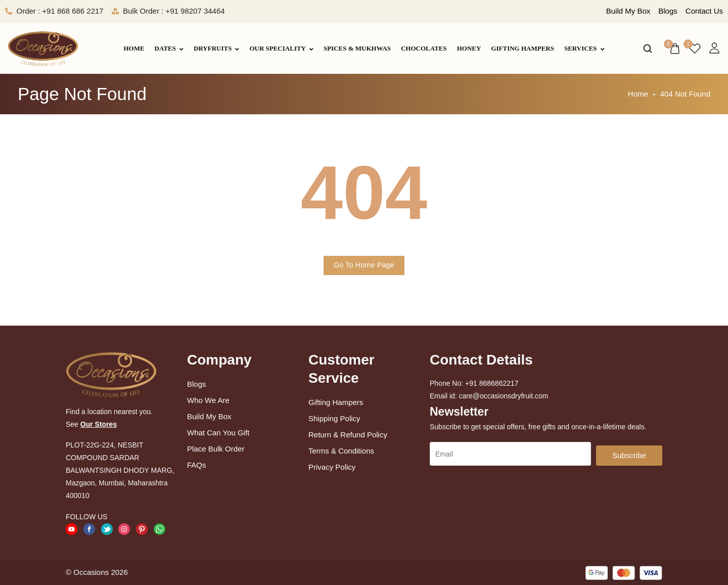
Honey (469, 48)
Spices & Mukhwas (357, 48)
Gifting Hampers (522, 48)
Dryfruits (216, 49)
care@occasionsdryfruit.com (504, 396)
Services (584, 49)
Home (134, 48)
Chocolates (424, 48)
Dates (169, 49)
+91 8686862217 (492, 383)
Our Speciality (281, 49)
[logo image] (43, 48)
